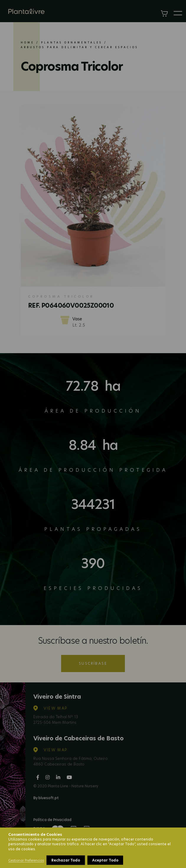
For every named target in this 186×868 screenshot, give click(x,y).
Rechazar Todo (66, 860)
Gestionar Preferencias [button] (26, 860)
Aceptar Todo (105, 860)
